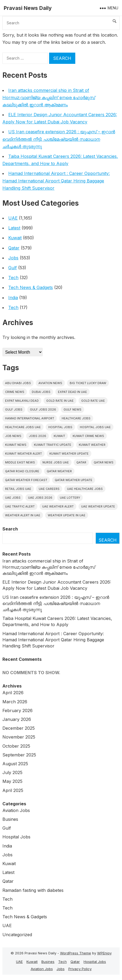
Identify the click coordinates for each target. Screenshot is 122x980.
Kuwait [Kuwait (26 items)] (59, 436)
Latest (14, 228)
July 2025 (12, 772)
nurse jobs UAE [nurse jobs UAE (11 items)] (56, 462)
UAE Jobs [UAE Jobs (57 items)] (13, 498)
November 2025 (19, 737)
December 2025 (19, 728)
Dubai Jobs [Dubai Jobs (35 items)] (41, 392)
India (13, 298)
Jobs (13, 258)
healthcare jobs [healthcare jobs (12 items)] (76, 418)
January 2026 (17, 719)
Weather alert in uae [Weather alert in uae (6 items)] (23, 515)
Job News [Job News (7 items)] (13, 436)
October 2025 (16, 746)
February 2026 (17, 710)
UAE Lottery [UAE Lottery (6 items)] (70, 498)
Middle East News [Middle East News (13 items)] (20, 462)
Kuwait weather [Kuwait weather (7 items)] (92, 445)
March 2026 (15, 702)
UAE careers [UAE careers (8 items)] (49, 489)
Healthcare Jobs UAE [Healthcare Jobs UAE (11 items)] (23, 427)
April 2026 (13, 693)
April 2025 (13, 790)
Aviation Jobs (16, 810)
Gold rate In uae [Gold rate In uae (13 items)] (60, 401)
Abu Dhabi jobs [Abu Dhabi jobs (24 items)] (18, 383)
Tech (13, 278)
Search (10, 529)
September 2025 (19, 755)
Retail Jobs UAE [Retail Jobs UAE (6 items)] (18, 489)
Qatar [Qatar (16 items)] (81, 462)
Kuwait (15, 238)
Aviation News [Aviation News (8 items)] (50, 383)
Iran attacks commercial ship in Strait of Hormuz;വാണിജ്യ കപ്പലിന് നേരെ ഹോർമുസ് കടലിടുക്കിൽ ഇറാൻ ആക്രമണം (49, 97)
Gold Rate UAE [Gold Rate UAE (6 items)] (93, 401)
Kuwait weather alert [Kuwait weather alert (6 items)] (23, 454)
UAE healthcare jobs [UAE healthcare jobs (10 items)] (85, 489)
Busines (10, 819)
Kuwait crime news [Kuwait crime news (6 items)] (88, 436)
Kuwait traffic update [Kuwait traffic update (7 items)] (53, 445)
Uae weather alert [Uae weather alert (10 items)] (58, 506)
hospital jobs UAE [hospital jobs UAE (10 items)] (95, 427)
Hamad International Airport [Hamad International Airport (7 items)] (30, 418)
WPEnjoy (104, 953)
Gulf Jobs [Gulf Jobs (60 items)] (14, 409)
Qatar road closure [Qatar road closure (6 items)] (22, 471)
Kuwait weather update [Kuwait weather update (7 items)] (69, 454)
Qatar (14, 248)
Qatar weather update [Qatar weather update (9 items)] (74, 480)
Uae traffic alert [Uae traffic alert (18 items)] (20, 506)
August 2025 (15, 764)
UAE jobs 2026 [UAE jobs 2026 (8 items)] (40, 498)
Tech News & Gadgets (31, 287)
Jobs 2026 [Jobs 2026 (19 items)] (38, 436)
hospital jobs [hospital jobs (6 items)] (60, 427)
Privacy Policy (80, 969)
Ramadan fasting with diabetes (33, 890)
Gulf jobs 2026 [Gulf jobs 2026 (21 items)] (43, 409)
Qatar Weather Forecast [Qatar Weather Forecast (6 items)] (26, 480)
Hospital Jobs (16, 837)
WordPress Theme (76, 953)
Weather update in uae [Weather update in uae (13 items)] (67, 515)
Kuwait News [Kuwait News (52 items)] (16, 445)
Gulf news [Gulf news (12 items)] (72, 409)
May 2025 (12, 781)
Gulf (13, 268)
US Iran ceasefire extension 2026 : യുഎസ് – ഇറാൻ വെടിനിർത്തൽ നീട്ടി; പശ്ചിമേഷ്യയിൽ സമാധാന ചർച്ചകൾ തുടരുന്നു (59, 139)
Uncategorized (17, 935)
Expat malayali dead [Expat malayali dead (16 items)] (22, 401)
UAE (13, 218)
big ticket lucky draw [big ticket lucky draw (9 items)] (88, 383)
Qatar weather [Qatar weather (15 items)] (59, 471)
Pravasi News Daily (28, 8)
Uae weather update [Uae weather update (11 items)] (98, 506)
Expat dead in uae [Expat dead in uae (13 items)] (72, 392)
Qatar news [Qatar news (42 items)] (104, 462)
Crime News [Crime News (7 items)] (15, 392)
